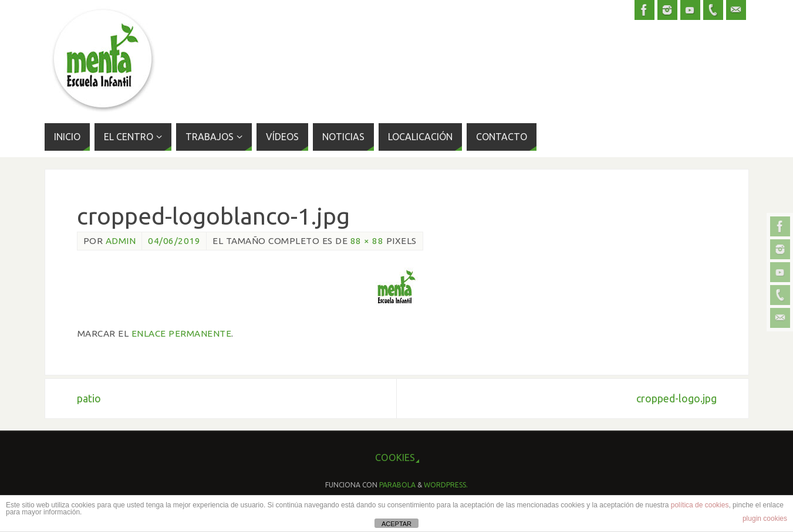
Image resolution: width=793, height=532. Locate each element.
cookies (395, 458)
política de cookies (700, 505)
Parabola (397, 485)
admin (121, 241)
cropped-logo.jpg (676, 398)
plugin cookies (765, 519)
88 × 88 (367, 241)
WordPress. (446, 485)
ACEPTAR (396, 524)
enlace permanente (182, 333)
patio (89, 398)
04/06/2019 (174, 241)
